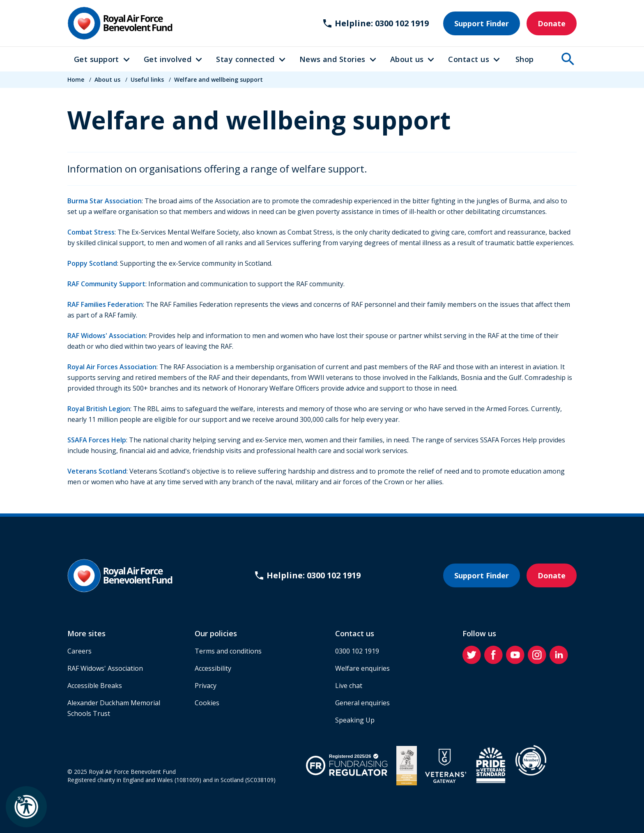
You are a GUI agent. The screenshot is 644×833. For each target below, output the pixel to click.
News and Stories (332, 59)
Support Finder (482, 23)
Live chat (349, 686)
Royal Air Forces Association (112, 367)
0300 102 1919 (357, 651)
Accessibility (213, 668)
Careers (79, 651)
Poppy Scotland (92, 263)
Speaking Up (355, 720)
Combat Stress (91, 232)
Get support (97, 59)
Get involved (168, 59)
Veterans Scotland (97, 471)
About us (407, 59)
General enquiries (362, 703)
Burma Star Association (105, 201)
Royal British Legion (99, 409)
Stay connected (245, 59)
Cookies (207, 703)
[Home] (120, 23)
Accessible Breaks (95, 686)
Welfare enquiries (362, 668)
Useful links (147, 79)
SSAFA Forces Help (97, 440)
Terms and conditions (228, 651)
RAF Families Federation (105, 304)
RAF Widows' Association (107, 336)
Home (76, 79)
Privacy (206, 686)
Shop (525, 59)
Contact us (469, 59)
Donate (552, 23)
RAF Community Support (106, 284)
